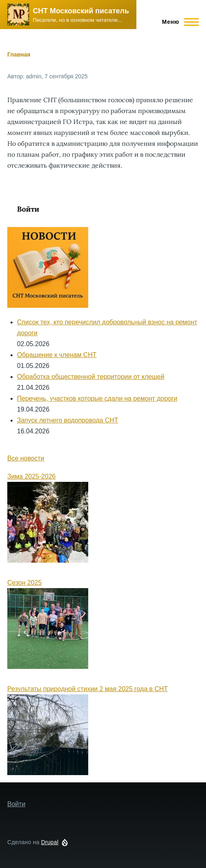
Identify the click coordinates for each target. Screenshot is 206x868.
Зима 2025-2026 (31, 476)
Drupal (50, 842)
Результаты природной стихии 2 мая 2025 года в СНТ (88, 689)
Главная (19, 55)
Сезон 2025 (24, 583)
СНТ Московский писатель (81, 11)
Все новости (26, 458)
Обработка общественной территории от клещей (91, 377)
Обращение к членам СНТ (57, 355)
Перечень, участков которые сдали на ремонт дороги (97, 398)
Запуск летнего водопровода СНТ (68, 420)
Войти (28, 209)
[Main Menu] (178, 22)
